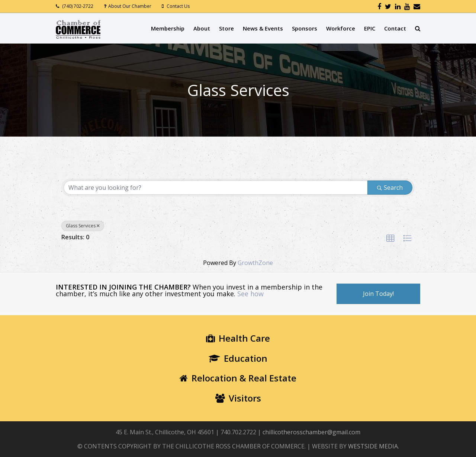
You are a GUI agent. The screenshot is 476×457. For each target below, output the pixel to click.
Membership (168, 28)
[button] (390, 239)
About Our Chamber (130, 6)
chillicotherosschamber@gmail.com (311, 432)
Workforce (341, 28)
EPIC (370, 28)
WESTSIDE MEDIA (373, 446)
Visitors (238, 398)
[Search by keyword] (216, 188)
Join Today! (378, 294)
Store (226, 28)
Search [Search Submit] (390, 188)
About (202, 28)
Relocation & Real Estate (238, 378)
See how (250, 294)
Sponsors (305, 28)
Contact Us (178, 6)
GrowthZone (255, 263)
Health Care (238, 338)
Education (238, 358)
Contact (395, 28)
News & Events (263, 28)
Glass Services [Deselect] (83, 226)
